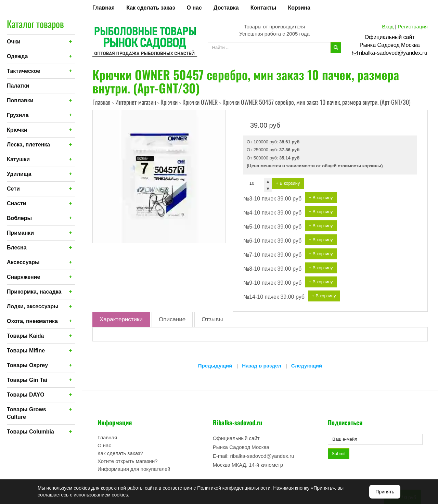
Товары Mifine (26, 351)
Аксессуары (23, 262)
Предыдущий (215, 366)
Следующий (307, 366)
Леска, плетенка (28, 145)
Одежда (17, 56)
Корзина (299, 8)
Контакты (263, 8)
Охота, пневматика (32, 321)
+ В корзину (288, 183)
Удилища (19, 174)
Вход (388, 27)
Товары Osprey (27, 365)
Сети (13, 189)
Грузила (18, 115)
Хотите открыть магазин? (128, 461)
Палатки (18, 86)
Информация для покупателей (134, 469)
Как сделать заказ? (120, 453)
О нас (194, 8)
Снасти (17, 203)
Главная (104, 8)
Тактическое (23, 71)
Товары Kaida (25, 336)
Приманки (20, 233)
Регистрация (413, 27)
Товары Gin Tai (27, 380)
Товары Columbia (30, 432)
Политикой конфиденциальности (234, 488)
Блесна (17, 248)
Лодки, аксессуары (33, 306)
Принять (385, 492)
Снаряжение (23, 277)
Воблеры (19, 218)
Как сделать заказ (151, 8)
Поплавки (20, 100)
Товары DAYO (26, 395)
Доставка (226, 8)
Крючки (17, 130)
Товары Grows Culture (27, 413)
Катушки (18, 159)
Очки (14, 42)
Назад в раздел (262, 366)
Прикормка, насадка (34, 292)
